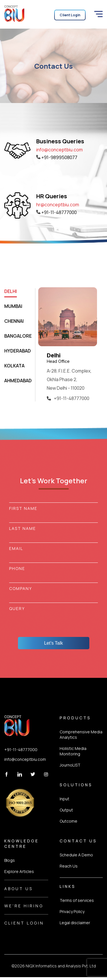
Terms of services (77, 900)
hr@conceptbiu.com (58, 205)
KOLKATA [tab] (14, 366)
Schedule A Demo (76, 855)
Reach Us (69, 866)
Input (64, 799)
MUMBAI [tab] (13, 306)
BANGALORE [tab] (18, 336)
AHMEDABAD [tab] (18, 381)
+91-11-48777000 (21, 750)
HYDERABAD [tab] (18, 351)
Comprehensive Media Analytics (81, 734)
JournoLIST (70, 765)
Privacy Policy (72, 911)
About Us (19, 889)
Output (66, 810)
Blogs (10, 860)
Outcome (68, 821)
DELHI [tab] (11, 291)
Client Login (24, 923)
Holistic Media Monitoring (73, 751)
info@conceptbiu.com (59, 150)
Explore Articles (19, 871)
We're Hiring (24, 906)
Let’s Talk (53, 643)
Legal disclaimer (75, 923)
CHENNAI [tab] (14, 321)
